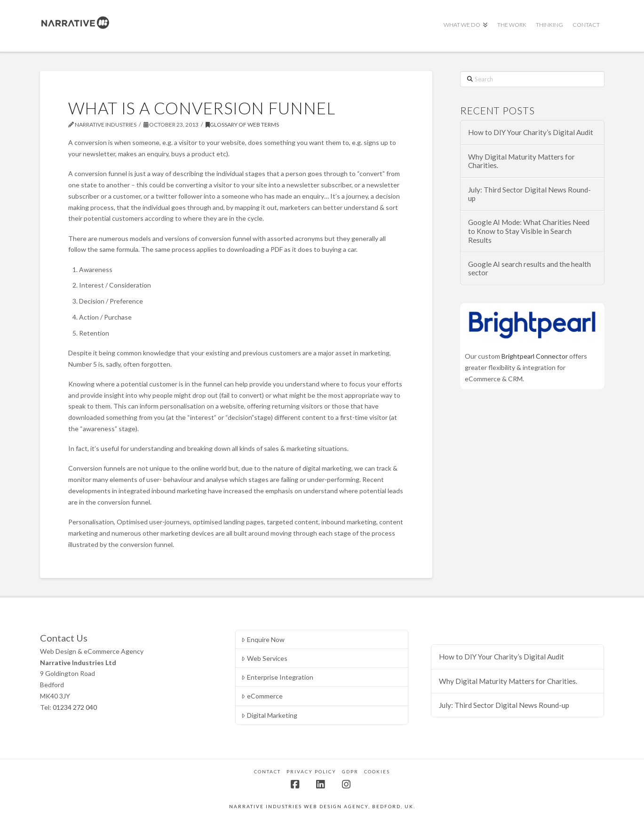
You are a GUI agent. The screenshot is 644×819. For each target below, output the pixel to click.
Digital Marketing (269, 715)
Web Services (264, 658)
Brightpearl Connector (535, 356)
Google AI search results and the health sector (529, 269)
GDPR (350, 771)
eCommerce (262, 696)
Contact (267, 771)
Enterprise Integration (277, 677)
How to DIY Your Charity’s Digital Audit (531, 132)
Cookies (377, 771)
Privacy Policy (311, 771)
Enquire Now (263, 639)
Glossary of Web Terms (242, 124)
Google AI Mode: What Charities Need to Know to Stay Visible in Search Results (529, 231)
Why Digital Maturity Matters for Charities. (521, 161)
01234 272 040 (75, 707)
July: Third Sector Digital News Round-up (529, 194)
